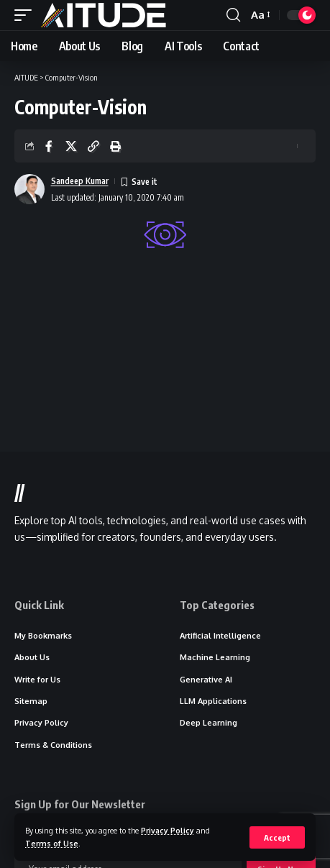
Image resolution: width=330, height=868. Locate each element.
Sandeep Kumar (80, 181)
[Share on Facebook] (49, 146)
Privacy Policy (168, 830)
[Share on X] (71, 146)
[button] (277, 837)
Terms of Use (52, 843)
